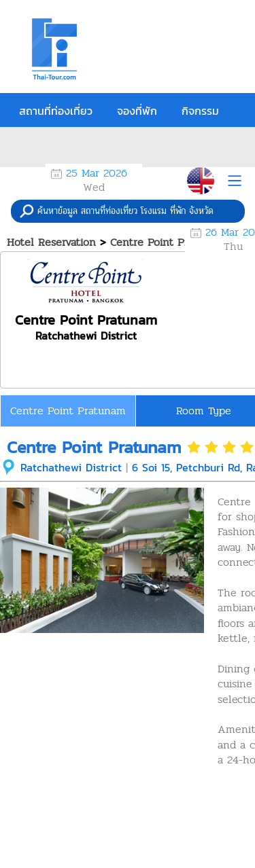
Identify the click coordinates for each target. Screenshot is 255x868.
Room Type (204, 411)
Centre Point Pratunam (68, 411)
